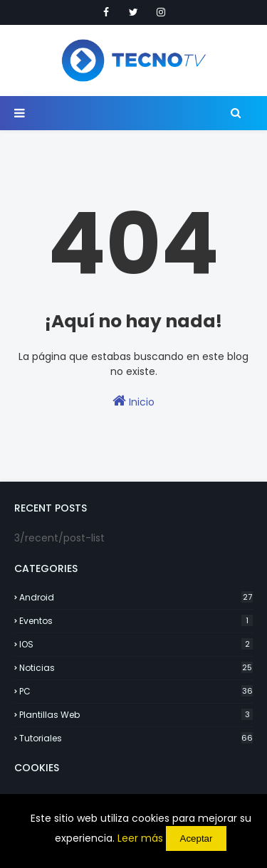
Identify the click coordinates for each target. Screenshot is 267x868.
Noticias (136, 668)
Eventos (136, 621)
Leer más (140, 838)
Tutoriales (136, 738)
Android (136, 597)
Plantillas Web (136, 715)
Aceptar (197, 838)
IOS (136, 644)
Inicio (133, 401)
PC (136, 691)
